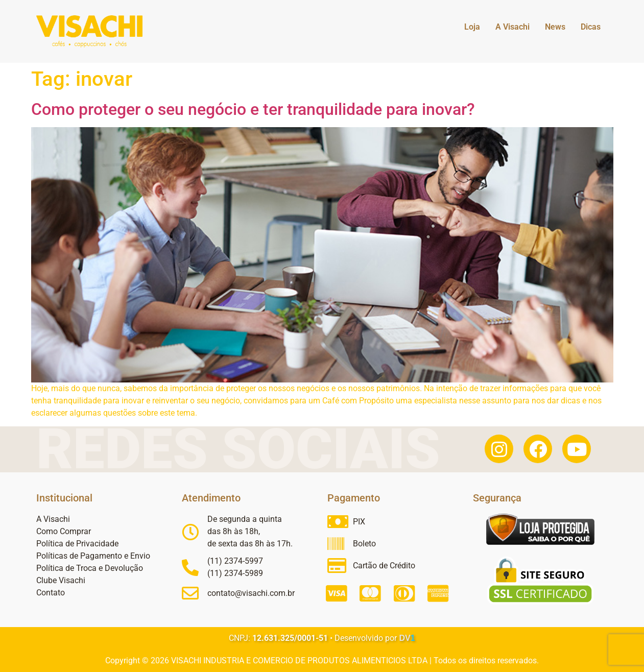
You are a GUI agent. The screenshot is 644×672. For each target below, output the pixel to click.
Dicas (591, 27)
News (555, 27)
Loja (472, 27)
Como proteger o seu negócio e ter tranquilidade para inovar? (253, 109)
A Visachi (512, 27)
